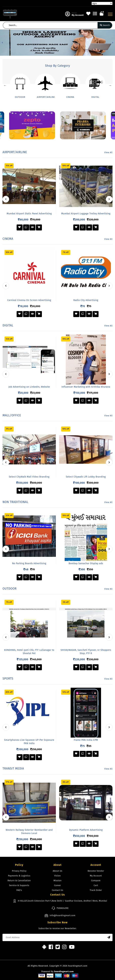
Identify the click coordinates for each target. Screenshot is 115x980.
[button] (2, 43)
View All (108, 152)
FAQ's (19, 890)
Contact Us (57, 890)
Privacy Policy (19, 871)
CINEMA (70, 97)
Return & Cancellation (19, 880)
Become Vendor (96, 871)
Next (110, 85)
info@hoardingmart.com (60, 915)
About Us (57, 871)
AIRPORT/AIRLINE (46, 97)
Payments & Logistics (19, 876)
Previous (5, 85)
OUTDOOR (20, 97)
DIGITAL (95, 97)
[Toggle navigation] (110, 14)
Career (57, 885)
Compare (96, 880)
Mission (57, 880)
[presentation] (6, 199)
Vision (58, 876)
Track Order (96, 890)
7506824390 (60, 908)
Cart (96, 885)
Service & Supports (19, 885)
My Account (96, 876)
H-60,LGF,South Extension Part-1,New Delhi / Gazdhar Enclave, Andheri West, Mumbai (60, 901)
